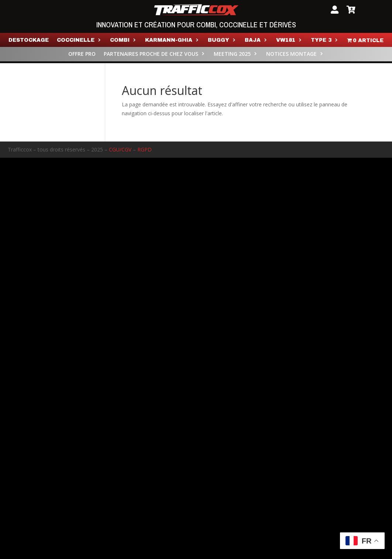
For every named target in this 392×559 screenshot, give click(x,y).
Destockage (29, 40)
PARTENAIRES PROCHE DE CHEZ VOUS (151, 54)
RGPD (145, 149)
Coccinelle (76, 40)
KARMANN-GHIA (169, 40)
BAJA (253, 40)
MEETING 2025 (232, 54)
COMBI (120, 40)
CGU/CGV (120, 149)
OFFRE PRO (82, 54)
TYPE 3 (321, 40)
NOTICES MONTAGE (291, 54)
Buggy (219, 40)
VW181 (286, 40)
